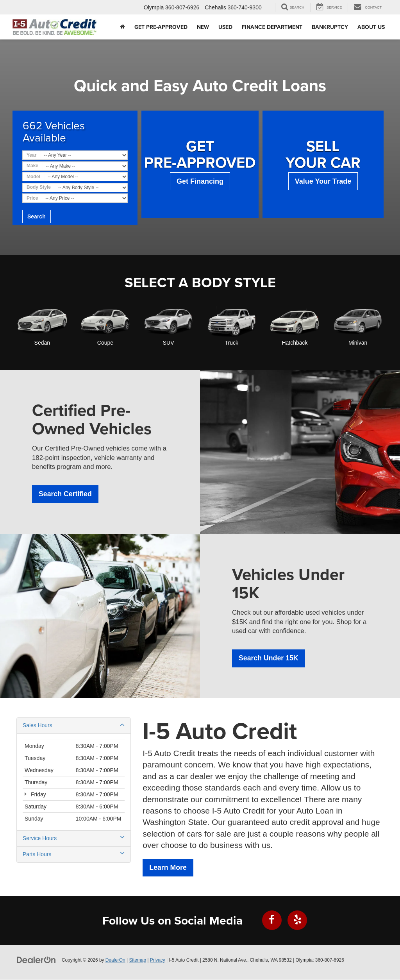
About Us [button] (371, 27)
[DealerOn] (36, 960)
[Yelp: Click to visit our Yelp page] (297, 921)
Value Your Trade (323, 181)
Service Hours (74, 838)
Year (31, 155)
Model (33, 177)
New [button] (203, 27)
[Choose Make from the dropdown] (85, 166)
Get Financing (200, 181)
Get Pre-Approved (161, 27)
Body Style (39, 187)
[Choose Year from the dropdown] (84, 155)
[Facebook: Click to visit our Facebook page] (272, 921)
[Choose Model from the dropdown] (86, 177)
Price (32, 198)
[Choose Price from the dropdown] (85, 198)
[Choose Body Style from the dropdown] (91, 188)
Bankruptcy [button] (330, 27)
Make (32, 166)
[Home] (122, 27)
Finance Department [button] (272, 27)
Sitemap (137, 960)
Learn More (168, 868)
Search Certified (66, 494)
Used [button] (225, 27)
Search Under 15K (269, 658)
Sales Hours (74, 725)
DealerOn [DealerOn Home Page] (115, 960)
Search (37, 216)
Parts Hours (74, 854)
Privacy (158, 960)
